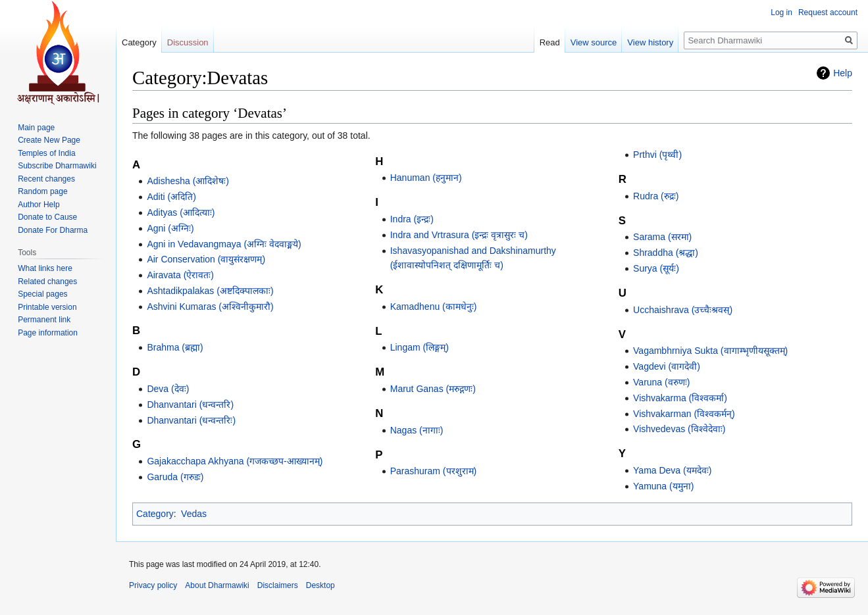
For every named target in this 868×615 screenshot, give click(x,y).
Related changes (47, 282)
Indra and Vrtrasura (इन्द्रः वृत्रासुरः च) (459, 235)
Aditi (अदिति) (171, 197)
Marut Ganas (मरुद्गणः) (433, 389)
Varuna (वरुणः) (661, 382)
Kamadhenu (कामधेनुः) (434, 307)
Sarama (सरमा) (662, 237)
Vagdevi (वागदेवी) (667, 366)
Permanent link (44, 320)
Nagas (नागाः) (417, 430)
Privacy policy (153, 585)
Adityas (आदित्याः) (181, 212)
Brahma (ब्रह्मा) (175, 347)
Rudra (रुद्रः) (656, 196)
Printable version (47, 307)
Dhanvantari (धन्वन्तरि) (190, 405)
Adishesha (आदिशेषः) (188, 181)
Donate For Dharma (53, 230)
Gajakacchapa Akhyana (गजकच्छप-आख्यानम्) (235, 461)
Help (843, 73)
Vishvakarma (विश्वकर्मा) (680, 398)
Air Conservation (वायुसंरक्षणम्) (206, 259)
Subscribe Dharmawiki (57, 166)
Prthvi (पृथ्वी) (657, 155)
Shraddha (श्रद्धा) (666, 253)
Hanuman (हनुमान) (426, 178)
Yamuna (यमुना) (663, 486)
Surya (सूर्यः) (656, 268)
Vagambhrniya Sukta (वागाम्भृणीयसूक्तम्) (710, 351)
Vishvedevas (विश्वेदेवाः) (679, 429)
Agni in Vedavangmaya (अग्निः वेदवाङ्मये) (224, 244)
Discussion (188, 42)
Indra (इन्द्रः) (412, 219)
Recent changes (46, 179)
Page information (48, 333)
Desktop (320, 585)
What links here (45, 268)
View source (594, 42)
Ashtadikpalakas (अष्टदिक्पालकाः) (210, 291)
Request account (828, 12)
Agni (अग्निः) (170, 228)
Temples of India (46, 153)
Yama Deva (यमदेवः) (672, 470)
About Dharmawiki (217, 585)
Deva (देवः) (168, 389)
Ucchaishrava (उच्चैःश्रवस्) (683, 310)
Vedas (194, 514)
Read (550, 42)
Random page (42, 191)
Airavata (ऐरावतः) (180, 275)
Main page (36, 128)
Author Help (38, 205)
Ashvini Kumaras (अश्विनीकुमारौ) (210, 307)
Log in (781, 12)
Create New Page (49, 140)
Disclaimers (278, 585)
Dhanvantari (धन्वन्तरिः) (191, 420)
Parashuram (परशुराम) (433, 471)
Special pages (42, 294)
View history (650, 42)
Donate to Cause (47, 217)
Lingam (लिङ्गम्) (420, 347)
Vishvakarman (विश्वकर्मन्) (684, 414)
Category (155, 514)
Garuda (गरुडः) (175, 477)
